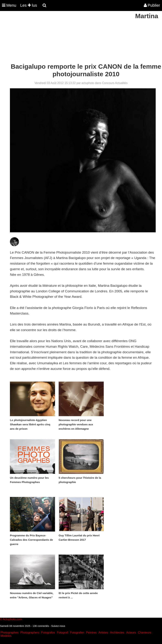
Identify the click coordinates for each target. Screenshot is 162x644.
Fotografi (63, 633)
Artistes (103, 633)
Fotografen (77, 633)
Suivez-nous (58, 626)
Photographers (30, 633)
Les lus (29, 5)
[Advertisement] (66, 37)
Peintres (91, 633)
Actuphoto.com (12, 619)
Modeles (6, 636)
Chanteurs (145, 633)
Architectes (117, 633)
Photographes (10, 633)
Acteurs (131, 633)
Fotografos (48, 633)
